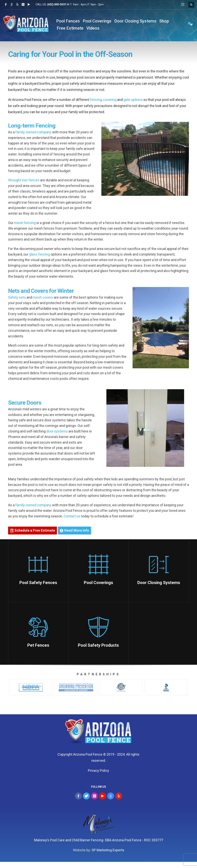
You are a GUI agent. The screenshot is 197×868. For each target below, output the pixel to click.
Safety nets (17, 297)
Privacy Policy (98, 770)
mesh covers (43, 297)
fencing (96, 100)
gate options (133, 100)
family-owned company (33, 132)
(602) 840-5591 (57, 4)
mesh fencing (25, 223)
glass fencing (39, 254)
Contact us (72, 516)
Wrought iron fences (24, 180)
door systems (57, 431)
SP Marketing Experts (108, 850)
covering (110, 100)
